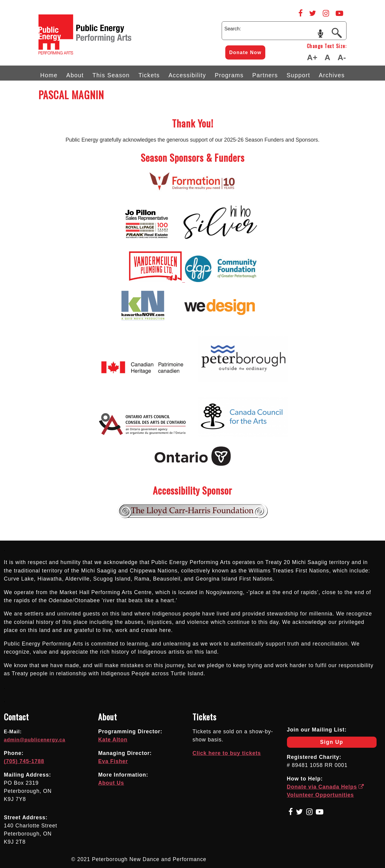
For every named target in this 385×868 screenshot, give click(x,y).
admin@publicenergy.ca (35, 740)
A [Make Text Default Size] (327, 57)
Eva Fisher (113, 761)
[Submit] (337, 32)
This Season (111, 75)
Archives (332, 75)
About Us (111, 783)
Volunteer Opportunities (320, 795)
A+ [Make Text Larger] (312, 57)
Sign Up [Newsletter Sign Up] (315, 743)
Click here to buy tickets (227, 753)
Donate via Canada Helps (326, 787)
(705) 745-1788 (24, 761)
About (75, 75)
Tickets (149, 75)
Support (298, 75)
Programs (229, 75)
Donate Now (245, 52)
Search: (233, 29)
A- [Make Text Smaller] (342, 57)
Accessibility (187, 75)
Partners (265, 75)
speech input (320, 33)
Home (49, 75)
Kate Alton (113, 740)
